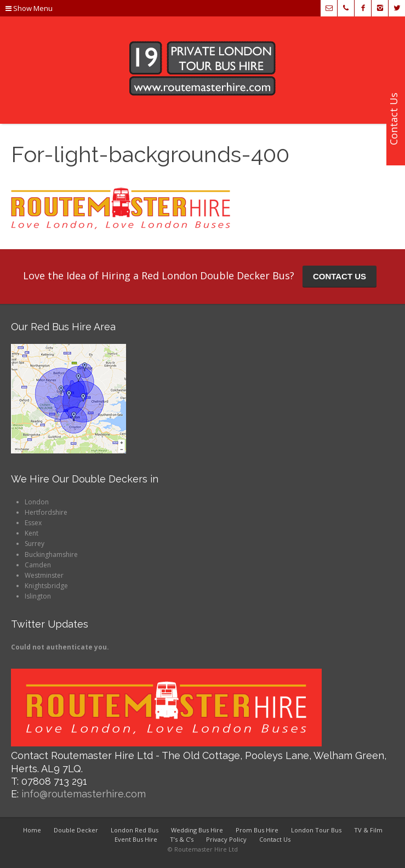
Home (32, 830)
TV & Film (368, 830)
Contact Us (275, 839)
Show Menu (29, 8)
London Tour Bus (316, 830)
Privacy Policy (226, 839)
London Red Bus (135, 830)
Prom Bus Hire (257, 830)
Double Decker (76, 830)
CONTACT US (340, 276)
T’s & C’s (182, 839)
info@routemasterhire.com (84, 794)
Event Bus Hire (136, 839)
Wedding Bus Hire (197, 830)
